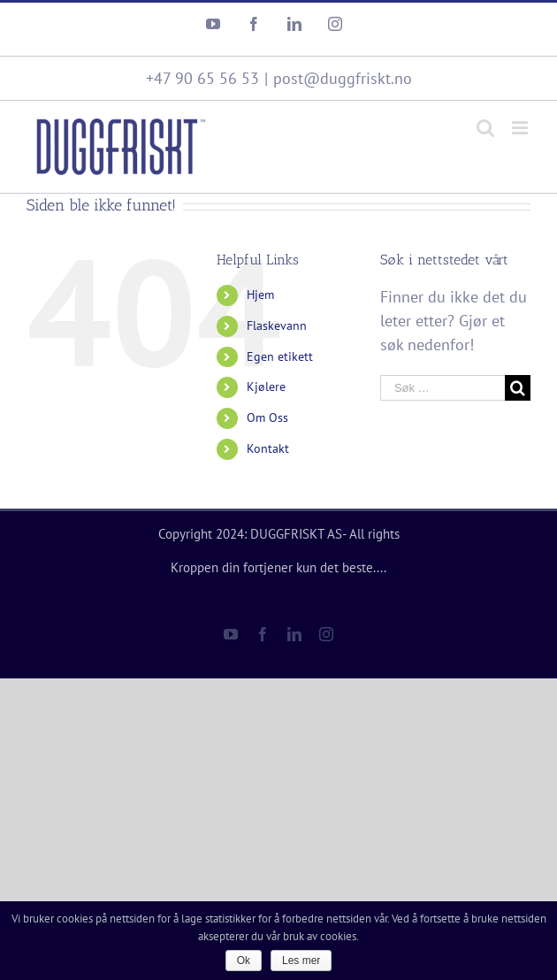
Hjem (260, 295)
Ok (244, 961)
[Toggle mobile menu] (521, 128)
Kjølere (266, 387)
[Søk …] (443, 388)
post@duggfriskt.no (343, 78)
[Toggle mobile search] (485, 128)
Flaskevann (277, 325)
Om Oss (267, 417)
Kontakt (268, 448)
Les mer (301, 961)
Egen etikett (280, 356)
